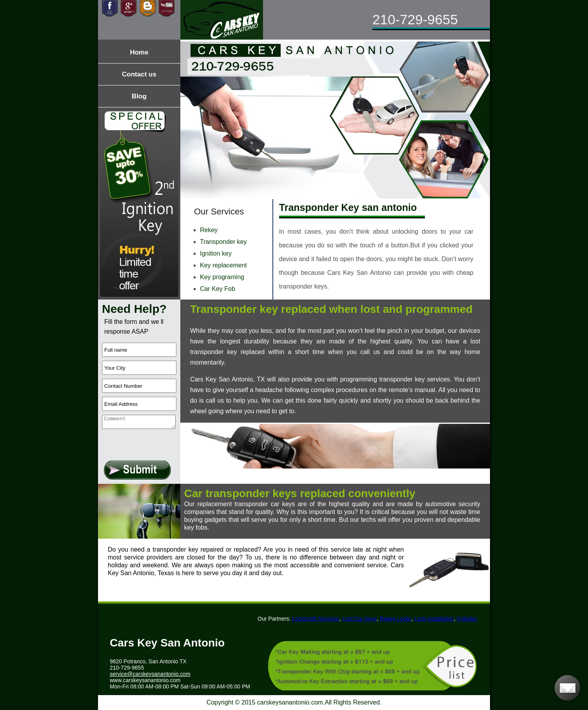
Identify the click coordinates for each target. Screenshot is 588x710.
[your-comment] (139, 422)
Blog (139, 96)
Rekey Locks (397, 619)
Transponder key (223, 242)
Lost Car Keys (361, 619)
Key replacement (223, 265)
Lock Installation (436, 619)
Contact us (139, 74)
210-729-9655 (415, 19)
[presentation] (140, 441)
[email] (150, 674)
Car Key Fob (218, 289)
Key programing (222, 277)
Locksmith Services (317, 619)
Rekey (209, 230)
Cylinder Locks (476, 619)
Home (139, 52)
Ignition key (216, 253)
